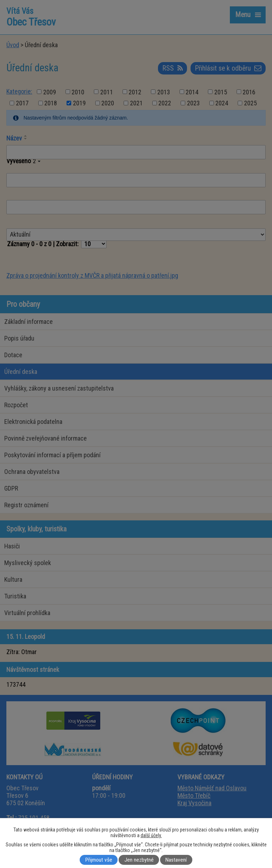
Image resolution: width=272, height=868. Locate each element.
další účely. (151, 835)
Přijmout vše (99, 860)
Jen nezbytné (139, 860)
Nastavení (176, 860)
